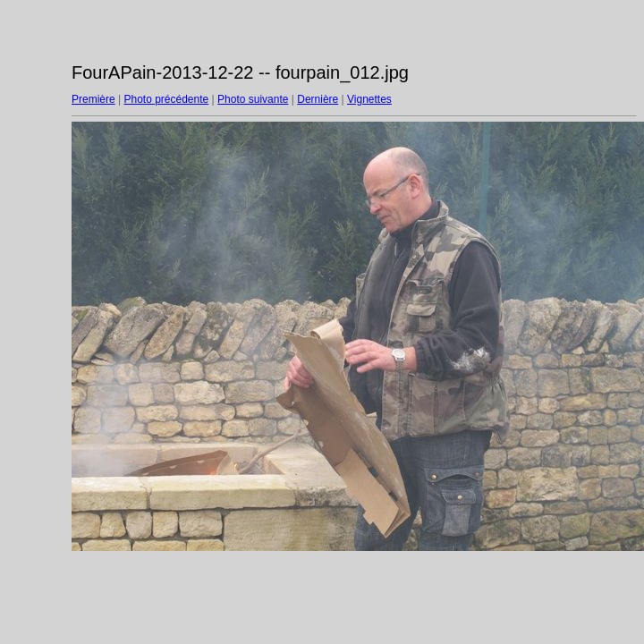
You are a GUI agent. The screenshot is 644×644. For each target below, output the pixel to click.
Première (93, 99)
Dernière (318, 99)
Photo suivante (253, 99)
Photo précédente (166, 99)
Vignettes (369, 99)
